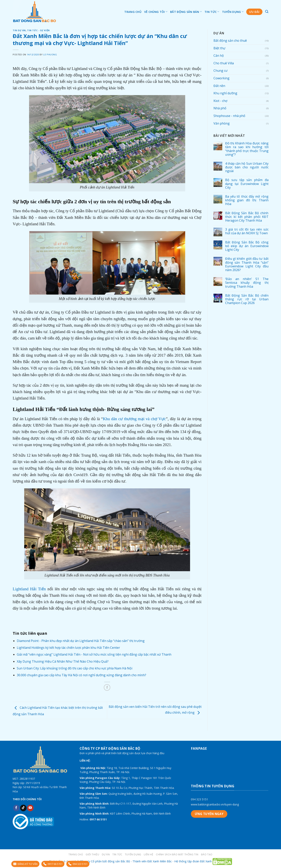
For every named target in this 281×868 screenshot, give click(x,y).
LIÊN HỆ (149, 854)
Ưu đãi (254, 12)
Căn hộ (219, 56)
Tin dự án (19, 30)
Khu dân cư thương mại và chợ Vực (134, 419)
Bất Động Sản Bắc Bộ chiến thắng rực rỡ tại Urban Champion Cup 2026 (247, 299)
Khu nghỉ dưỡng (225, 93)
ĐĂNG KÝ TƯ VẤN (25, 864)
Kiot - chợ (220, 101)
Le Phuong (50, 54)
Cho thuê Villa (224, 63)
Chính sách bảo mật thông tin (177, 854)
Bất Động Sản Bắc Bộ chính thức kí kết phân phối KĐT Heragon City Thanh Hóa (247, 217)
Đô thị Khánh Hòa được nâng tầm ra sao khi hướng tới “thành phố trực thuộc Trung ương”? (247, 149)
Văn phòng (222, 123)
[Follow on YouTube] (30, 808)
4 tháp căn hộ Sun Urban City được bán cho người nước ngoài (247, 167)
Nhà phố (220, 108)
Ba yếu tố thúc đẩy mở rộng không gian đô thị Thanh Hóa (247, 200)
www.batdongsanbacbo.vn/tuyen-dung (215, 804)
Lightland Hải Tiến (29, 589)
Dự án (106, 854)
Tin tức (212, 12)
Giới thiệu (92, 854)
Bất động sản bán (186, 12)
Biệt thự (219, 48)
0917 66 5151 (53, 864)
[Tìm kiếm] (267, 12)
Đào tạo (207, 854)
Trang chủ (133, 12)
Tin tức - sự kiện (38, 30)
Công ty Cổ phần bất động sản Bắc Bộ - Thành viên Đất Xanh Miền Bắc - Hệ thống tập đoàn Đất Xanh (146, 861)
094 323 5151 (199, 799)
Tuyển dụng (233, 12)
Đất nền (219, 86)
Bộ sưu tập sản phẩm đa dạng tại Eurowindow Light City (247, 184)
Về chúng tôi (156, 12)
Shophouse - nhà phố (229, 116)
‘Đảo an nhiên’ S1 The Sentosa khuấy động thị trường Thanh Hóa (247, 283)
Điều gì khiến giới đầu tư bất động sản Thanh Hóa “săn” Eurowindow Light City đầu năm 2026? (247, 264)
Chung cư (221, 71)
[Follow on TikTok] (23, 808)
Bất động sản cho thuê (230, 41)
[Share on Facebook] (107, 687)
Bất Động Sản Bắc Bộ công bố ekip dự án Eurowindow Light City (247, 246)
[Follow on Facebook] (16, 808)
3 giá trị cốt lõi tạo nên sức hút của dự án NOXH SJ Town (247, 231)
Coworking (221, 78)
